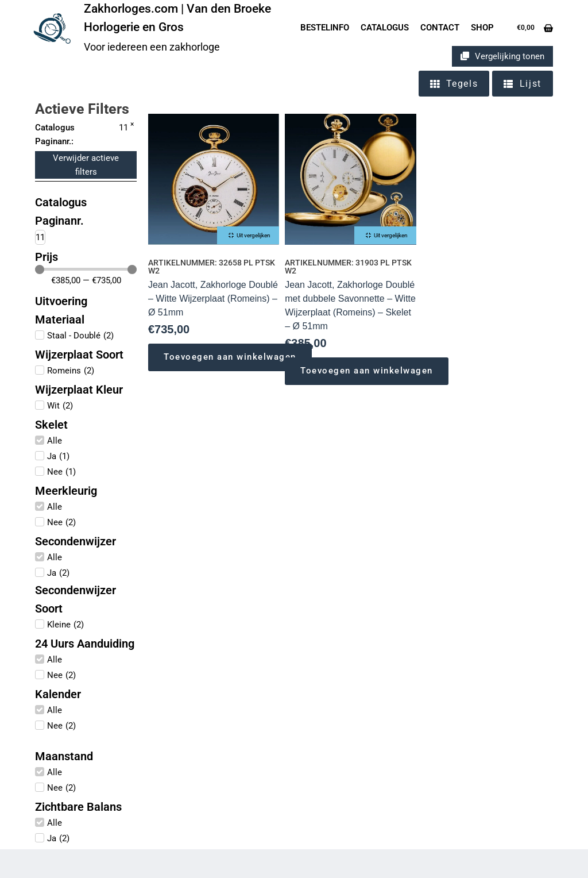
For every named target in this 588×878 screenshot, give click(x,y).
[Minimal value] (86, 269)
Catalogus (385, 28)
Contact (440, 28)
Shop (482, 28)
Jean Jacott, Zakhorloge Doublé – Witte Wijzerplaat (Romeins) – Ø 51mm (213, 299)
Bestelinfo (325, 28)
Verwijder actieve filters (86, 165)
